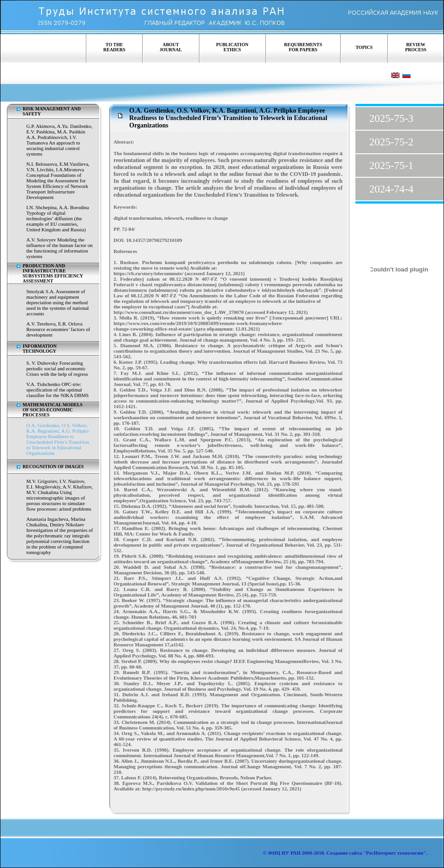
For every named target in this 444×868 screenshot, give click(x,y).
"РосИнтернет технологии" (394, 853)
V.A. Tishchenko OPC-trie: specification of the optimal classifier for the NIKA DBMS (57, 390)
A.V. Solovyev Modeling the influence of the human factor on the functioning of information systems (60, 248)
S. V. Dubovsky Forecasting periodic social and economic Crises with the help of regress (57, 368)
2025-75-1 (391, 166)
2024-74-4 (391, 189)
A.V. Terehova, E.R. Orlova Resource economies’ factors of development (58, 329)
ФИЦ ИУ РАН (285, 853)
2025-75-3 (391, 118)
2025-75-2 (391, 142)
